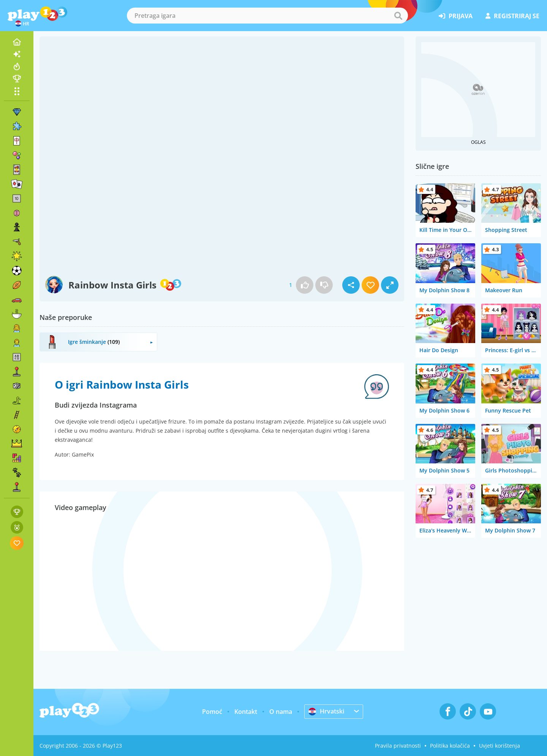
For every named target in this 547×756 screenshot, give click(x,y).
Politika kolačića (450, 746)
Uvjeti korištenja (500, 746)
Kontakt (246, 712)
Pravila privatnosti (398, 746)
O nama (281, 712)
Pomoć (212, 712)
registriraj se (512, 16)
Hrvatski (326, 711)
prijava (456, 16)
